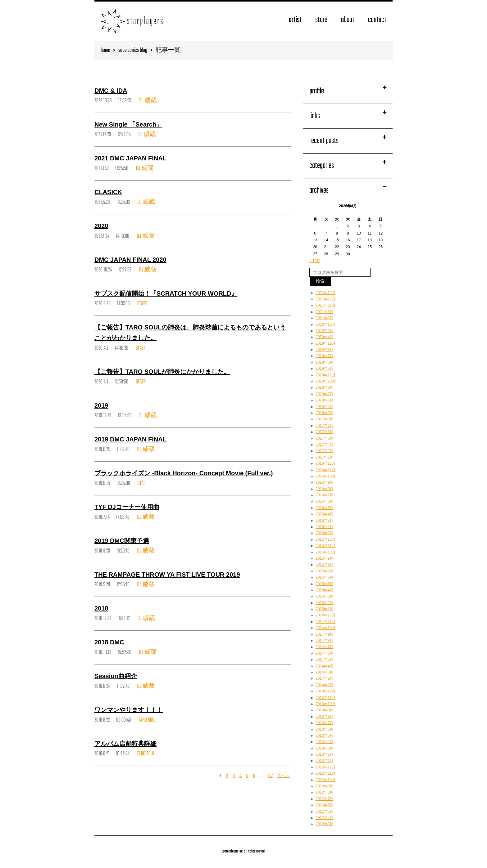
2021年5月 (324, 312)
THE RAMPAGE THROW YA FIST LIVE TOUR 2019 (167, 575)
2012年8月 (324, 792)
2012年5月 (324, 812)
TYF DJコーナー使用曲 (127, 507)
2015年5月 (324, 584)
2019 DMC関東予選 (122, 541)
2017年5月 (324, 438)
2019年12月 (325, 343)
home (105, 51)
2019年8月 (324, 350)
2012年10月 (325, 780)
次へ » (284, 776)
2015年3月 (324, 596)
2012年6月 (324, 805)
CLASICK (108, 192)
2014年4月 (324, 666)
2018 (101, 608)
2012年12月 (325, 767)
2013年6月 (324, 729)
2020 (101, 226)
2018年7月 (324, 394)
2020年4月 (324, 337)
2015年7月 (324, 571)
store (321, 20)
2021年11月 (325, 305)
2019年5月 (324, 369)
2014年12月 (325, 615)
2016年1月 (324, 533)
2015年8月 (324, 565)
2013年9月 (324, 710)
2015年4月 (324, 590)
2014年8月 (324, 641)
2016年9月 (324, 482)
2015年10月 (325, 552)
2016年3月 (324, 521)
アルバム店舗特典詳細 (125, 744)
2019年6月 (324, 362)
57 (271, 776)
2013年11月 (325, 698)
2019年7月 (324, 356)
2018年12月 (325, 375)
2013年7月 (324, 723)
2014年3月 (324, 672)
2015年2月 (324, 603)
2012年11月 (325, 773)
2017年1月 (324, 457)
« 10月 (315, 261)
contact (377, 20)
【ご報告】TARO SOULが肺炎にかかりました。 (162, 372)
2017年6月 (324, 432)
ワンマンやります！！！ (129, 710)
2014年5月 (324, 660)
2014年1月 (324, 685)
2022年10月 (325, 293)
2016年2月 (324, 527)
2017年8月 (324, 419)
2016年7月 (324, 495)
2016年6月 (324, 501)
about (348, 20)
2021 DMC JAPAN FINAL (130, 158)
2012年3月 (324, 824)
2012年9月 (324, 786)
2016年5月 (324, 508)
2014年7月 (324, 647)
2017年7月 (324, 426)
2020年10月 (325, 324)
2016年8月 (324, 489)
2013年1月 (324, 761)
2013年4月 (324, 742)
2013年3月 (324, 748)
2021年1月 (324, 318)
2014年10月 (325, 628)
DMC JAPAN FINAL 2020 (130, 260)
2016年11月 (325, 470)
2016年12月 (325, 463)
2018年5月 (324, 407)
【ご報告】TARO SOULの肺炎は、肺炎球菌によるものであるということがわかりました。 (190, 333)
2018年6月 (324, 400)
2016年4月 (324, 514)
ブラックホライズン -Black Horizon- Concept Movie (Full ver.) (184, 473)
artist (295, 20)
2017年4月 (324, 445)
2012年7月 (324, 799)
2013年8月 (324, 717)
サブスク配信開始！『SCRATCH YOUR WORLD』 (166, 293)
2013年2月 (324, 754)
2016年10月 (325, 476)
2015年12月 (325, 539)
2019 (101, 405)
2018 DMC (109, 642)
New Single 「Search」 (128, 124)
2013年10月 (325, 704)
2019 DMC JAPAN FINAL (130, 439)
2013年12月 (325, 691)
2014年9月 (324, 634)
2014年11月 (325, 622)
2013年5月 (324, 736)
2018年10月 (325, 381)
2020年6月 (324, 331)
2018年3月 (324, 413)
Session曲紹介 (116, 676)
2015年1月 (324, 609)
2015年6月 (324, 577)
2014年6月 (324, 653)
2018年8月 (324, 387)
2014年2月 (324, 678)
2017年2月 (324, 451)
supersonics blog (133, 51)
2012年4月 (324, 818)
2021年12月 (325, 299)
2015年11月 (325, 546)
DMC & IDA (111, 91)
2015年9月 (324, 558)
